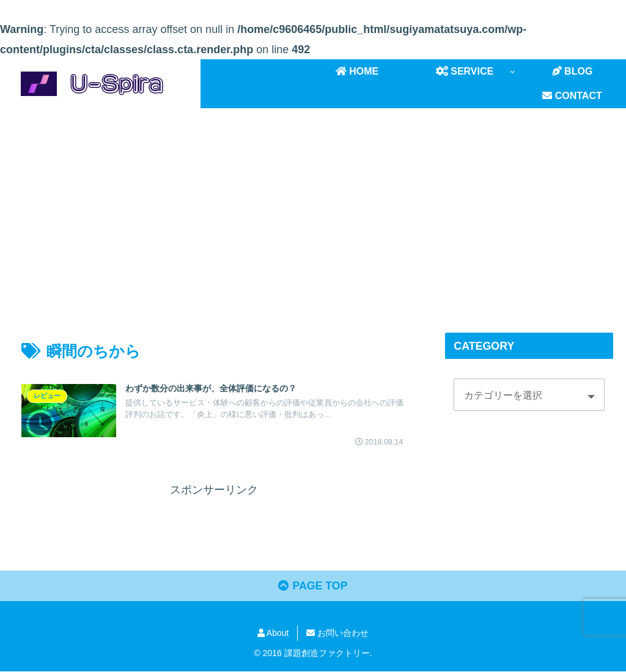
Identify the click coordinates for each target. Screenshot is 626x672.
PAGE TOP (313, 587)
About (273, 633)
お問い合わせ (337, 633)
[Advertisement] (313, 209)
